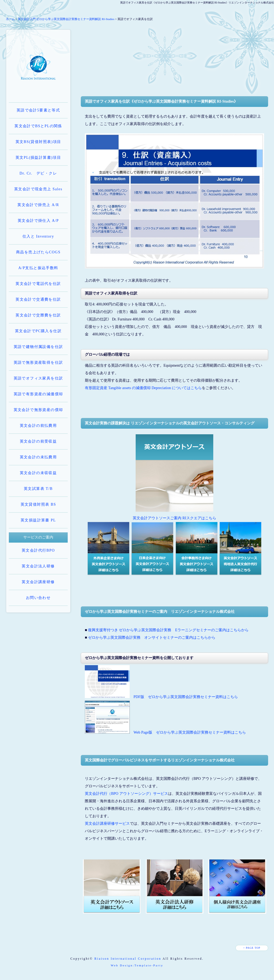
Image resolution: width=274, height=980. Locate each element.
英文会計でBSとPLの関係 (38, 126)
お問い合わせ (38, 598)
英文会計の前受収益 (38, 441)
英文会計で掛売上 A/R (38, 205)
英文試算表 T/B (38, 489)
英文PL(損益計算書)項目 (38, 158)
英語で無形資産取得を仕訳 (38, 363)
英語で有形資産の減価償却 (38, 394)
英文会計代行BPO (38, 550)
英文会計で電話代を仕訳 (38, 284)
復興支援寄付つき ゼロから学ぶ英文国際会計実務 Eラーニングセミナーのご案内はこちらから (168, 630)
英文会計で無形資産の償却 (38, 410)
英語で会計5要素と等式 (38, 110)
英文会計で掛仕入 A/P (38, 221)
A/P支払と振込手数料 (38, 268)
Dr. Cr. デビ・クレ (38, 173)
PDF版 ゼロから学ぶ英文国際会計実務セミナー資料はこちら (186, 697)
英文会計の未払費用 (38, 457)
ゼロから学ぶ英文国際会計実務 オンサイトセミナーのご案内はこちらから (152, 638)
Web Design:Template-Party (137, 965)
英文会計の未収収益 (38, 473)
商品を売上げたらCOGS (38, 252)
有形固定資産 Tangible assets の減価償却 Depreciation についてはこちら (143, 388)
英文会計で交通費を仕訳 (38, 299)
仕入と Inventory (38, 236)
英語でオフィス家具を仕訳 (38, 378)
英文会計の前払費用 (38, 426)
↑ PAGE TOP (252, 948)
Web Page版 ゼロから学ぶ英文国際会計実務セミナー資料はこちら (190, 732)
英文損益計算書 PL (38, 520)
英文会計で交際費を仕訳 (38, 315)
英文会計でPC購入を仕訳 (38, 331)
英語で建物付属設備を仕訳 (38, 347)
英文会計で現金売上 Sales (38, 189)
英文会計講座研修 (38, 582)
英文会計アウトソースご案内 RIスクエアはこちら (174, 518)
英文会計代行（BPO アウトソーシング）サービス (126, 794)
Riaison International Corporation (128, 959)
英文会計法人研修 (38, 566)
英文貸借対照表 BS (38, 504)
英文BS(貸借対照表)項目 (38, 142)
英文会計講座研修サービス (107, 824)
